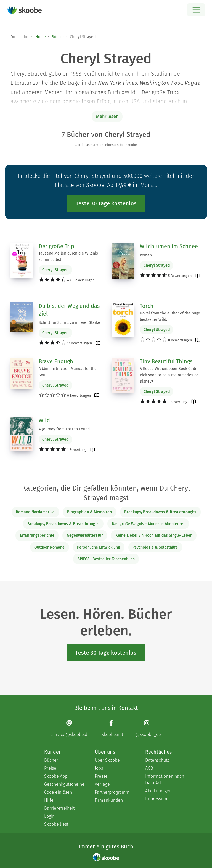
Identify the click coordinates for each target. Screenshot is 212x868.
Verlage (102, 784)
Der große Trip (56, 246)
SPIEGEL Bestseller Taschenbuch (106, 559)
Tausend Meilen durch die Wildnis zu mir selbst (68, 256)
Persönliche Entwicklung (99, 547)
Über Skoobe (107, 760)
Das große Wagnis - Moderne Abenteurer (148, 524)
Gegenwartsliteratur (85, 535)
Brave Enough (56, 361)
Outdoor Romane (49, 547)
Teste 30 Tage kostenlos (106, 203)
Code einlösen (58, 792)
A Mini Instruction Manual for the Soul (68, 372)
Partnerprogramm (112, 792)
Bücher (58, 37)
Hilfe (49, 800)
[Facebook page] (112, 728)
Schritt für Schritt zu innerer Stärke (69, 323)
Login (49, 816)
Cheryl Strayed (55, 270)
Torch (147, 306)
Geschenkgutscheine (64, 784)
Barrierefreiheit (59, 808)
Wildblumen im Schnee (169, 246)
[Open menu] (196, 10)
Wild (44, 420)
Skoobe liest (56, 824)
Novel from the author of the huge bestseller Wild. (170, 316)
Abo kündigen (158, 791)
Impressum (156, 799)
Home (41, 37)
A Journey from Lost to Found (64, 429)
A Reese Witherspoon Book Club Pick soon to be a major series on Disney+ (169, 375)
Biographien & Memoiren (89, 512)
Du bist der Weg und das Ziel (69, 310)
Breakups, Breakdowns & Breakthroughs (160, 512)
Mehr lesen (107, 116)
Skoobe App (56, 776)
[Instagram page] (148, 728)
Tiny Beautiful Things (166, 361)
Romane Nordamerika (35, 512)
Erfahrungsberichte (37, 535)
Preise (50, 768)
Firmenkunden (109, 800)
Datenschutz (157, 760)
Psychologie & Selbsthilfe (155, 547)
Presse (101, 776)
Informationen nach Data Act (165, 780)
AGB (149, 768)
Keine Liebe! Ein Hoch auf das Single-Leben (154, 535)
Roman (146, 255)
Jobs (99, 768)
